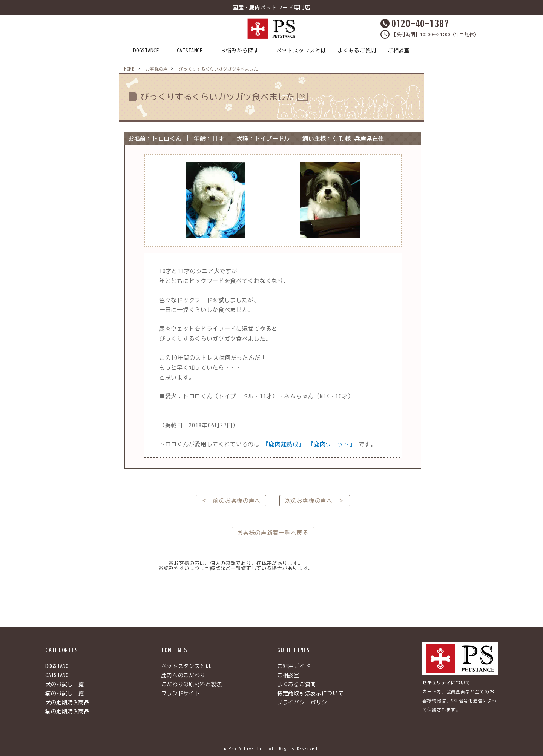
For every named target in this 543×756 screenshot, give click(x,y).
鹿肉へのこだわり (184, 675)
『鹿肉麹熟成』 (284, 444)
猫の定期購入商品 (67, 711)
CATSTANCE (190, 51)
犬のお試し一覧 (65, 684)
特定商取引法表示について (310, 693)
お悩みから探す (240, 51)
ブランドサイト (181, 693)
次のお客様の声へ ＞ (315, 501)
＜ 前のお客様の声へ (231, 501)
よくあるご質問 (357, 51)
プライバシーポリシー (305, 702)
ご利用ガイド (294, 666)
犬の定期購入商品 (67, 702)
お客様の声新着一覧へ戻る (273, 533)
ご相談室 (399, 51)
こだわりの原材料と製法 (192, 684)
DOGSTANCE (146, 51)
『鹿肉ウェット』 (331, 444)
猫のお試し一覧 (65, 693)
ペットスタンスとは (301, 51)
